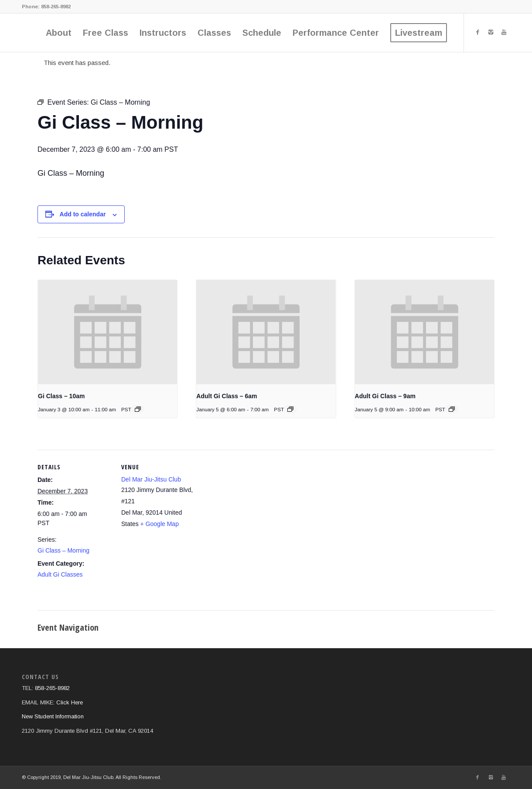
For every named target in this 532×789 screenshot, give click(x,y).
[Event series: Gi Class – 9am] (452, 409)
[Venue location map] (251, 524)
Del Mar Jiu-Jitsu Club (151, 479)
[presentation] (107, 332)
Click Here (70, 702)
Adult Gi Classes (60, 574)
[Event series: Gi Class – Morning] (290, 409)
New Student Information (53, 716)
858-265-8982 (55, 7)
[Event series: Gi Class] (138, 409)
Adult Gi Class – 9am (385, 396)
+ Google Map (160, 524)
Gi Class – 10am (61, 396)
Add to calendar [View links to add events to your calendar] (83, 214)
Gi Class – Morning (63, 550)
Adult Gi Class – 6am (227, 396)
